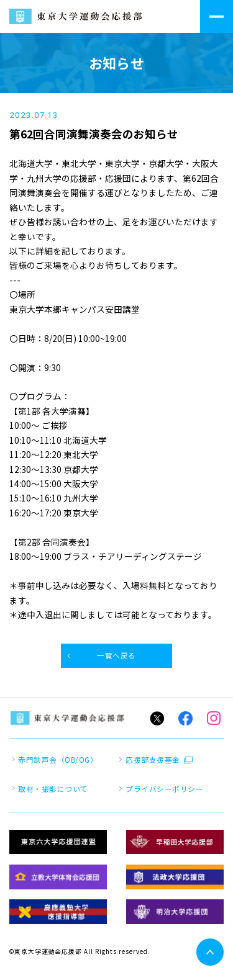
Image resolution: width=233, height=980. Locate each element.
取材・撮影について (53, 789)
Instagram (214, 718)
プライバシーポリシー (164, 789)
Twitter (157, 718)
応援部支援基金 (153, 760)
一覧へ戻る (116, 655)
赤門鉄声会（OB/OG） (58, 760)
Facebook (185, 718)
